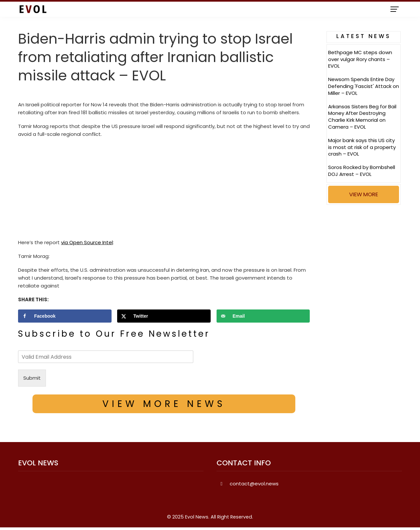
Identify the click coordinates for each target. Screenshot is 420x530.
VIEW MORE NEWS (164, 404)
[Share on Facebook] (65, 316)
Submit (32, 378)
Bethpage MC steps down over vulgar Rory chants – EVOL (360, 59)
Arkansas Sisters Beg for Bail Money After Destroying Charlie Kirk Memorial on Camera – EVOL (362, 117)
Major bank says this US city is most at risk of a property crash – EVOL (362, 147)
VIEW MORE (364, 194)
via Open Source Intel (87, 242)
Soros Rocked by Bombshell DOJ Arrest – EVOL (362, 171)
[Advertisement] (164, 190)
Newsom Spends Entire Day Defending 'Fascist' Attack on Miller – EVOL (364, 86)
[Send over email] (263, 316)
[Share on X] (164, 316)
